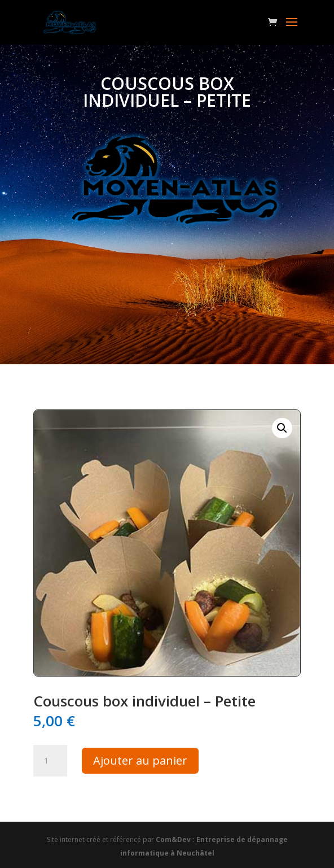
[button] (282, 428)
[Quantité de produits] (50, 761)
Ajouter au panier (140, 760)
